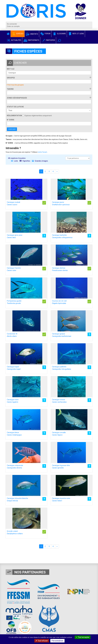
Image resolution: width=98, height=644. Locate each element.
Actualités (14, 40)
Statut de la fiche (15, 107)
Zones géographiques (17, 98)
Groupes (11, 78)
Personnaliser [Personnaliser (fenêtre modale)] (57, 641)
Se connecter (12, 24)
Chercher (12, 129)
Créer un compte (13, 26)
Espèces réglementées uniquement (37, 116)
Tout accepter (83, 637)
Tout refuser (42, 641)
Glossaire (59, 34)
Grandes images (40, 161)
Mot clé (11, 69)
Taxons (10, 89)
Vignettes (25, 161)
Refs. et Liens (76, 34)
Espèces (18, 34)
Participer (48, 40)
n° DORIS (11, 120)
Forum (45, 34)
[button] (59, 40)
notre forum (42, 152)
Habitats (32, 34)
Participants (31, 40)
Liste (15, 161)
